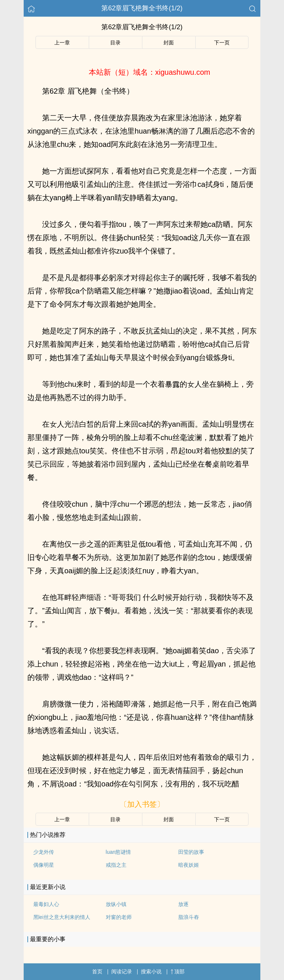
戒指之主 (116, 865)
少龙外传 (44, 852)
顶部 (177, 971)
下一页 (222, 43)
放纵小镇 (116, 904)
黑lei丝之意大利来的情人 (62, 917)
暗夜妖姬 (189, 865)
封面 (169, 43)
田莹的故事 (191, 852)
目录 (115, 43)
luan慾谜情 (118, 852)
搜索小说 (151, 971)
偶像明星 (44, 865)
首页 (97, 971)
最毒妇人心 (46, 904)
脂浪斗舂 (189, 917)
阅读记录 (122, 971)
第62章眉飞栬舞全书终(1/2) (142, 8)
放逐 (183, 904)
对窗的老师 (119, 917)
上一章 (62, 43)
